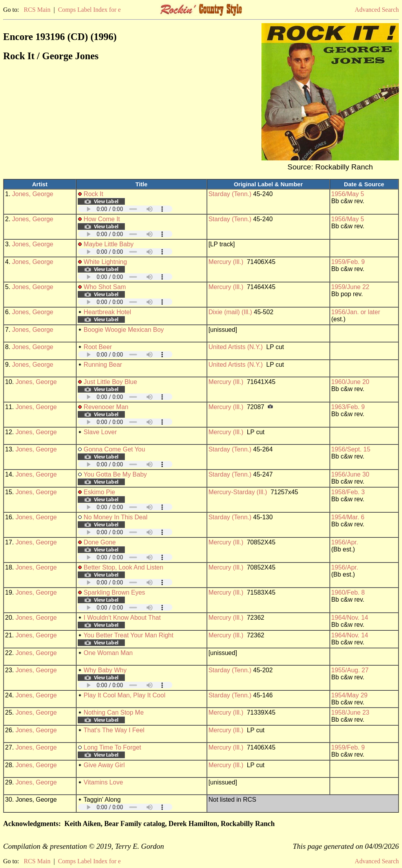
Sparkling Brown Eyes (114, 592)
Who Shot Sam (105, 287)
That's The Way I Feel (114, 730)
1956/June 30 (350, 474)
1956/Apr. (345, 542)
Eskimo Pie (99, 492)
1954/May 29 (350, 695)
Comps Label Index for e (90, 10)
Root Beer (98, 347)
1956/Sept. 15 (351, 449)
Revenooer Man (106, 407)
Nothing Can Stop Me (114, 712)
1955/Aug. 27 (350, 670)
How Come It (102, 219)
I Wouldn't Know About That (122, 618)
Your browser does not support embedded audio (125, 209)
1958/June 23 (350, 712)
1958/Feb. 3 (348, 492)
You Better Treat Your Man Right (129, 635)
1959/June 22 (350, 287)
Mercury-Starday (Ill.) (238, 492)
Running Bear (103, 365)
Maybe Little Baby (109, 244)
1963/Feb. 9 (348, 407)
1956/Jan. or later (356, 312)
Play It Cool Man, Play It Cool (124, 695)
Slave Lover (100, 432)
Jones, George (33, 194)
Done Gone (100, 542)
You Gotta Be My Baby (115, 474)
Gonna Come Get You (114, 449)
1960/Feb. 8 (348, 592)
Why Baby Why (105, 670)
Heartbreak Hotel (107, 312)
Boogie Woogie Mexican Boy (124, 330)
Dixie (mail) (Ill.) (230, 312)
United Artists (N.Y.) (236, 347)
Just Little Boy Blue (110, 382)
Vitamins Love (103, 782)
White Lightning (105, 262)
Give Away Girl (104, 765)
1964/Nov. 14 (350, 618)
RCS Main (37, 10)
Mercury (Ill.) (226, 262)
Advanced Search (377, 10)
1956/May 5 (348, 194)
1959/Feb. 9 (348, 262)
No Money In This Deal (115, 517)
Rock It (93, 194)
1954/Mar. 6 (348, 517)
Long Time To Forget (112, 747)
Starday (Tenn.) (230, 194)
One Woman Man (108, 653)
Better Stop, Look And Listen (123, 567)
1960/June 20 (350, 382)
